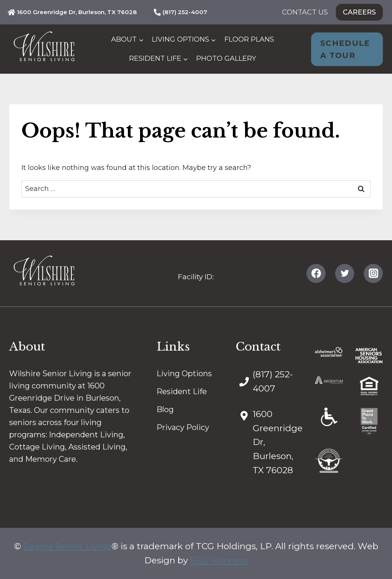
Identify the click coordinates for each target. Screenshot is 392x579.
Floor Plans (249, 39)
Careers (359, 12)
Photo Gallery (226, 58)
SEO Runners (219, 560)
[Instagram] (373, 273)
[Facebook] (316, 273)
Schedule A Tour (345, 49)
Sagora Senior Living (67, 546)
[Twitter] (345, 273)
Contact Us (305, 12)
